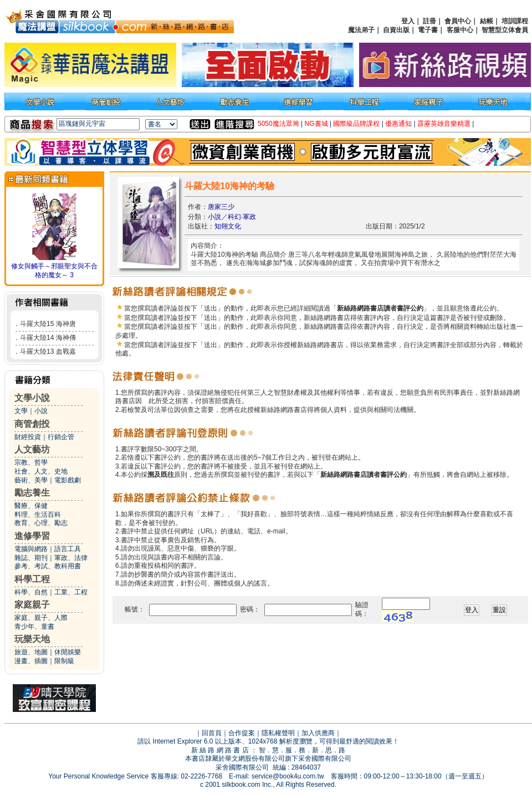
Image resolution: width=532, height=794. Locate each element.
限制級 (64, 661)
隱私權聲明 (278, 733)
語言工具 (68, 549)
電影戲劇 (68, 480)
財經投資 (28, 437)
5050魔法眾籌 (278, 124)
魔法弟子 (361, 30)
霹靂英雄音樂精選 (444, 124)
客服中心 (460, 30)
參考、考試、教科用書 (48, 566)
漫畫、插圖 (31, 661)
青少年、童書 (34, 627)
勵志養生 (32, 493)
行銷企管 (61, 437)
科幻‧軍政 (242, 217)
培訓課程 (515, 21)
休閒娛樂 (68, 652)
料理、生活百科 (38, 515)
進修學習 (32, 536)
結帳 (487, 21)
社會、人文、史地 (41, 471)
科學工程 (32, 579)
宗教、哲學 (31, 462)
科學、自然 (31, 592)
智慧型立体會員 (505, 30)
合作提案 (242, 733)
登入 (408, 21)
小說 (41, 411)
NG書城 (316, 124)
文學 (21, 411)
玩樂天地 (32, 639)
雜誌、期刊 (31, 558)
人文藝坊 (32, 449)
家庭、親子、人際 (41, 618)
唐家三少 (221, 207)
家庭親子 (32, 605)
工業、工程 (71, 592)
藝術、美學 (31, 480)
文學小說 (32, 398)
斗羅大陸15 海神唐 (48, 324)
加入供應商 (318, 733)
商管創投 (32, 424)
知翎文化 (228, 226)
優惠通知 (398, 124)
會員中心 (458, 21)
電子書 (428, 30)
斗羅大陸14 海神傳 (48, 338)
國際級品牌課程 (356, 124)
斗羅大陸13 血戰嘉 (48, 352)
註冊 (429, 21)
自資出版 (396, 30)
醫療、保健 (31, 506)
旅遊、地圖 (31, 652)
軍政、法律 (71, 558)
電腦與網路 (31, 549)
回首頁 (212, 733)
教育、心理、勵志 (41, 523)
